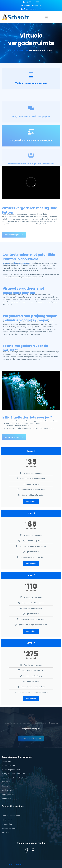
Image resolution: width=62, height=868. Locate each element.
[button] (47, 18)
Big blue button (23, 50)
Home (13, 50)
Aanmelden (31, 502)
